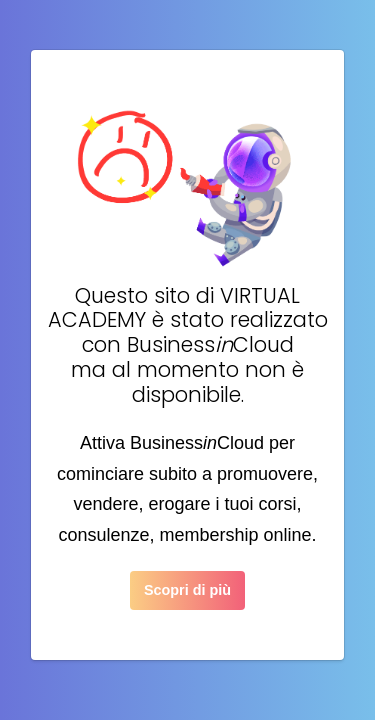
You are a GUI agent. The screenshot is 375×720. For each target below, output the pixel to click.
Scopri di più (187, 590)
